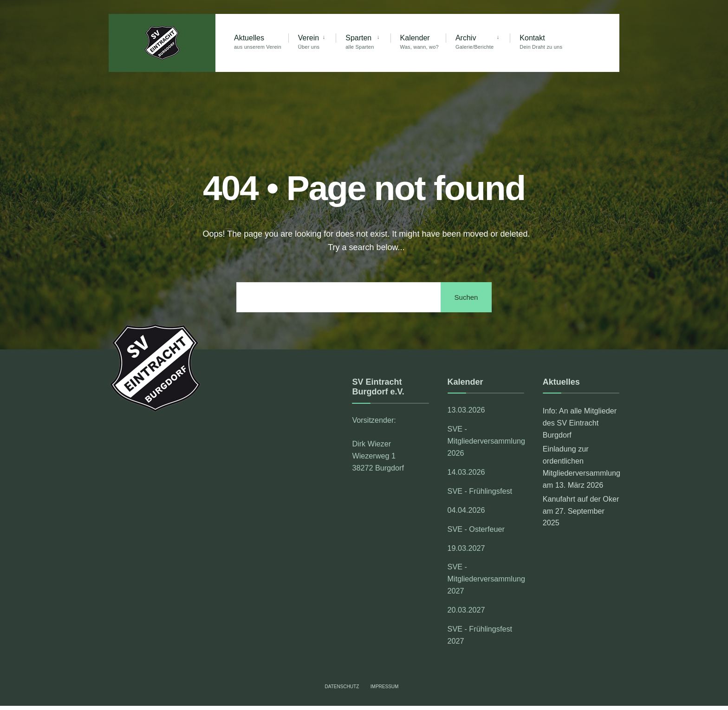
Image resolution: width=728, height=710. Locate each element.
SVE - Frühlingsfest (480, 491)
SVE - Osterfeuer (476, 529)
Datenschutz (342, 687)
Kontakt (541, 42)
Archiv (474, 42)
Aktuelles (258, 42)
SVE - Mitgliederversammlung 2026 (486, 441)
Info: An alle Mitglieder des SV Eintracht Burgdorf (580, 423)
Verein (309, 42)
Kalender (419, 42)
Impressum (385, 687)
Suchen (466, 297)
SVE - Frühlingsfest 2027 (480, 635)
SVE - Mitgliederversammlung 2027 (486, 579)
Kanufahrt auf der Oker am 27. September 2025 (581, 511)
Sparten (360, 42)
